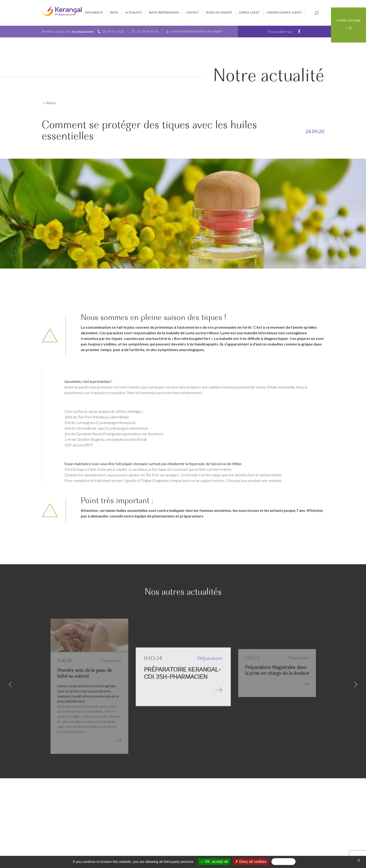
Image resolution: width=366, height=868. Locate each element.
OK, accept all (214, 862)
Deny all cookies (251, 862)
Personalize (284, 862)
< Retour (49, 103)
